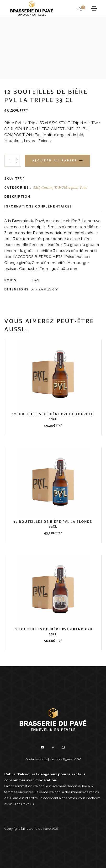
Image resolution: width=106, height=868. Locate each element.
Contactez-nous (36, 759)
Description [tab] (17, 197)
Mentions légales (61, 759)
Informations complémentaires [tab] (38, 207)
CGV (77, 759)
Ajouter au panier (55, 161)
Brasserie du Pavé (37, 829)
